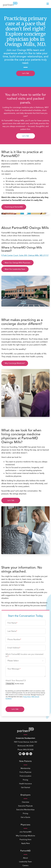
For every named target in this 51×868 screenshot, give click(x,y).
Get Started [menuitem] (25, 762)
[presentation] (48, 4)
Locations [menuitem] (25, 844)
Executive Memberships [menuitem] (25, 784)
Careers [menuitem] (25, 840)
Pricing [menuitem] (25, 755)
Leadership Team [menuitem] (25, 836)
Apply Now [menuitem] (25, 818)
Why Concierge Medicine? (15, 363)
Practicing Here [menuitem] (25, 814)
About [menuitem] (25, 833)
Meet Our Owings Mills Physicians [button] (17, 263)
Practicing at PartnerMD (14, 207)
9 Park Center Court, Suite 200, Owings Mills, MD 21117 (25, 255)
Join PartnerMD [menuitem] (25, 807)
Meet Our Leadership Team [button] (15, 269)
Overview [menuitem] (25, 777)
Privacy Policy (27, 671)
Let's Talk (25, 73)
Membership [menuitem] (25, 743)
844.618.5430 (28, 724)
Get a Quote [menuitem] (25, 792)
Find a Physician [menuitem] (25, 747)
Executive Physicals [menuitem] (25, 781)
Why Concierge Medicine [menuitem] (25, 810)
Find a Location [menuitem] (25, 751)
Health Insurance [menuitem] (25, 758)
